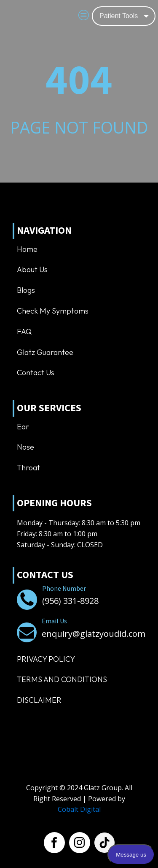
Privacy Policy (46, 659)
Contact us (36, 373)
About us (32, 269)
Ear (23, 427)
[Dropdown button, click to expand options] (124, 16)
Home (27, 249)
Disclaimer (39, 700)
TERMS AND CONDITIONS (62, 679)
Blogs (26, 290)
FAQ (24, 332)
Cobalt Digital (79, 809)
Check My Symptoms (53, 311)
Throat (28, 468)
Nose (25, 447)
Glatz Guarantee (45, 352)
